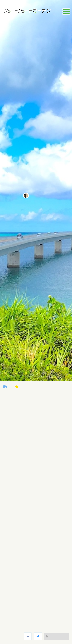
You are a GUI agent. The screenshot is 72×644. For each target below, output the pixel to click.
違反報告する (56, 636)
